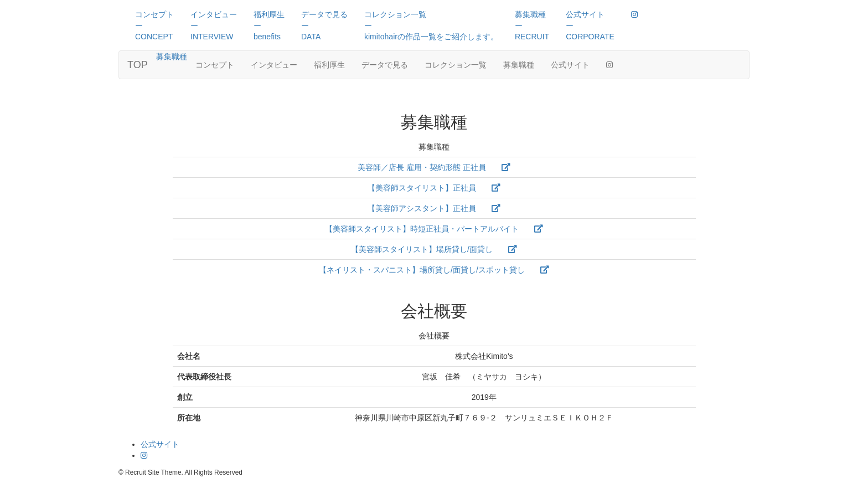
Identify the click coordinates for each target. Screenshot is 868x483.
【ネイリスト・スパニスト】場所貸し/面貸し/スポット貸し (434, 270)
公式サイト (570, 65)
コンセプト (215, 65)
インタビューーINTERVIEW (214, 25)
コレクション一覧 (456, 65)
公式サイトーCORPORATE (590, 25)
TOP (138, 65)
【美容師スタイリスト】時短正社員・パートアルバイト (434, 229)
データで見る (385, 65)
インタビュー (274, 65)
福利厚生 (329, 65)
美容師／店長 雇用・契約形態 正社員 (434, 167)
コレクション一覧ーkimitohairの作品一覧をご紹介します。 (431, 25)
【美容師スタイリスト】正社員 (434, 188)
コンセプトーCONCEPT (154, 25)
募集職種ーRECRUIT (532, 25)
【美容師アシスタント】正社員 (434, 208)
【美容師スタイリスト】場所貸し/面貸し (434, 249)
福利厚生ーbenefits (269, 25)
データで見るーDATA (324, 25)
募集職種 (172, 56)
